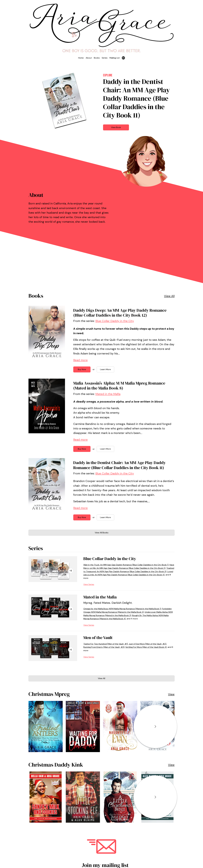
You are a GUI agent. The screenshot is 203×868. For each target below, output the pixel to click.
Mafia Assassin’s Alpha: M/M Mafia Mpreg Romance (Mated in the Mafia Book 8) (119, 386)
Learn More (105, 369)
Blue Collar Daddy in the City (115, 321)
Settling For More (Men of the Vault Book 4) (146, 647)
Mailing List (115, 58)
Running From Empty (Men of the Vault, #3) (104, 647)
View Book (116, 127)
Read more (80, 360)
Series (105, 58)
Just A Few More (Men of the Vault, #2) (148, 644)
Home (81, 58)
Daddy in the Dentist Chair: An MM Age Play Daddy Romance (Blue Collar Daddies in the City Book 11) (119, 465)
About (89, 58)
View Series (89, 584)
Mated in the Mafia (108, 394)
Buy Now (82, 369)
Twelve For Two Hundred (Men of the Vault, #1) (106, 644)
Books (97, 58)
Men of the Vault (98, 638)
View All (169, 296)
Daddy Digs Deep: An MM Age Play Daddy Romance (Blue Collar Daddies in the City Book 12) (120, 313)
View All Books (102, 533)
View (171, 694)
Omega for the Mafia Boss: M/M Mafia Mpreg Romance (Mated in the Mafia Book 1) (122, 609)
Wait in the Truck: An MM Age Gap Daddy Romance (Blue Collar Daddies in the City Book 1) (126, 565)
